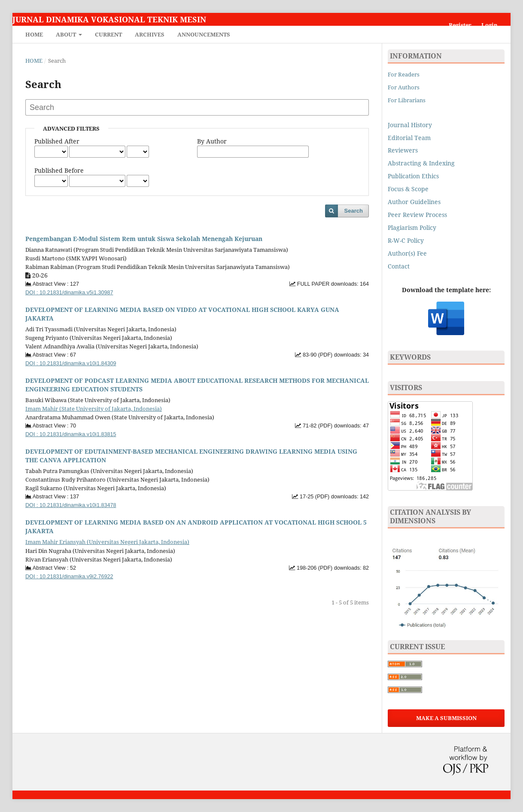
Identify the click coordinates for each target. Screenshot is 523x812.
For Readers (404, 74)
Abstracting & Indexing (421, 163)
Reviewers (404, 150)
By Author (212, 141)
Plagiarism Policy (412, 227)
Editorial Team (409, 138)
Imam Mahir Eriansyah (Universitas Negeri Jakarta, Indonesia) (107, 542)
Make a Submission (446, 718)
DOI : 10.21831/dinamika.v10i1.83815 (71, 434)
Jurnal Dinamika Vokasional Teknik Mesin (109, 19)
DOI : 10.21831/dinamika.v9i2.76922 (69, 577)
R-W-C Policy (406, 240)
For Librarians (407, 100)
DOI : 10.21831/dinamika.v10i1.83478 (71, 505)
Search (354, 211)
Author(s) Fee (407, 253)
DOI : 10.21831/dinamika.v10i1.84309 (71, 363)
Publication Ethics (413, 176)
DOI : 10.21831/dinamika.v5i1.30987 (69, 293)
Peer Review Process (417, 215)
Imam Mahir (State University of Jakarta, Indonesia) (94, 409)
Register (460, 25)
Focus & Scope (408, 189)
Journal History (410, 125)
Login (490, 25)
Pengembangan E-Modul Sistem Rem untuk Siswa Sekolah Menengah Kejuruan (144, 239)
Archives (150, 34)
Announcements (204, 34)
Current (108, 34)
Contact (399, 266)
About (67, 34)
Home (34, 34)
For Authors (404, 87)
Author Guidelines (414, 202)
